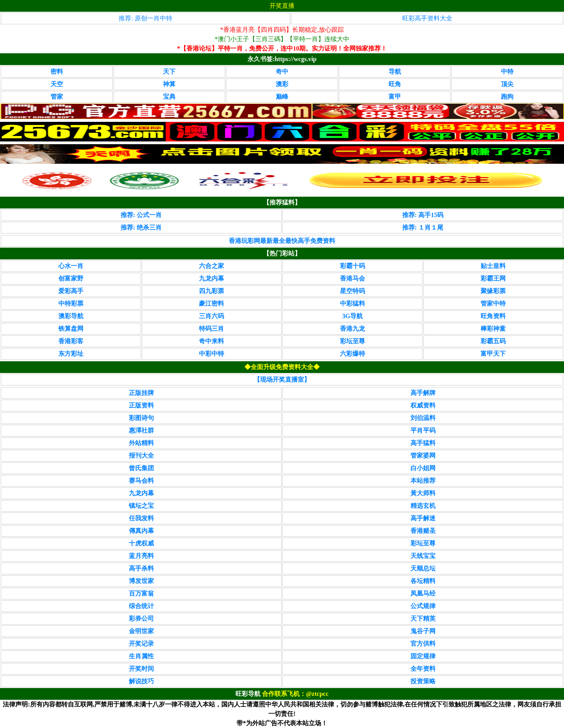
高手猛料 (423, 443)
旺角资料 (493, 316)
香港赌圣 (423, 531)
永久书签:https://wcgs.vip (282, 59)
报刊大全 (141, 455)
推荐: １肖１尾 (423, 227)
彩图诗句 (141, 418)
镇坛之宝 (141, 506)
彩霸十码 (352, 266)
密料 (57, 72)
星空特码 (352, 291)
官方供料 (423, 644)
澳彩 (282, 84)
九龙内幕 (211, 278)
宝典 (169, 97)
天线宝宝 (423, 556)
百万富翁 (141, 593)
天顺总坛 (423, 568)
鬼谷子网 (423, 631)
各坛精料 (423, 581)
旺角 (395, 84)
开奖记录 (141, 644)
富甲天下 (493, 354)
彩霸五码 (493, 341)
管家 (57, 97)
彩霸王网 (493, 278)
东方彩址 (71, 354)
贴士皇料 (493, 266)
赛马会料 (141, 481)
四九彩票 (211, 291)
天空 (57, 84)
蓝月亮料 (141, 556)
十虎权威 (141, 543)
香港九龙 (352, 329)
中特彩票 (71, 303)
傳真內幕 (141, 531)
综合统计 (141, 606)
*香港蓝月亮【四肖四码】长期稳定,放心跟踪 (282, 30)
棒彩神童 (493, 329)
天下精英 (423, 618)
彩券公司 (141, 618)
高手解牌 (423, 393)
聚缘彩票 (493, 291)
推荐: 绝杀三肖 (141, 227)
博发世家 (141, 581)
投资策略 (423, 681)
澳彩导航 (71, 316)
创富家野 (71, 278)
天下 (169, 72)
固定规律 (423, 656)
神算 (169, 84)
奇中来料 (211, 341)
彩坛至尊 (352, 341)
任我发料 (141, 518)
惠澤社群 (141, 430)
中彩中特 (211, 354)
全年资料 (423, 669)
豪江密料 (211, 303)
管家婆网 (423, 455)
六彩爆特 (352, 354)
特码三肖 (211, 329)
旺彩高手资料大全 (427, 18)
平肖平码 (423, 430)
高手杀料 (141, 568)
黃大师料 (423, 493)
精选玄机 (423, 506)
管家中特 (493, 303)
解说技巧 (141, 681)
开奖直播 (282, 6)
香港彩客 (71, 341)
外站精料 (141, 443)
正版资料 (141, 405)
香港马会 (352, 278)
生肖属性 (141, 656)
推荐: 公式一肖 (141, 215)
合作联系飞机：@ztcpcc (295, 694)
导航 (395, 72)
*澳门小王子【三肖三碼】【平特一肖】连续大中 (282, 39)
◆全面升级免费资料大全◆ (282, 367)
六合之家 (211, 266)
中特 (507, 72)
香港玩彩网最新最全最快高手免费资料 (282, 241)
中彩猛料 (352, 303)
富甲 (395, 97)
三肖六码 (211, 316)
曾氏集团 (141, 468)
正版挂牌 (141, 393)
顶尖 (507, 84)
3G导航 (352, 316)
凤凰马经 (423, 593)
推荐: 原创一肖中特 (145, 18)
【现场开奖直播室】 (282, 379)
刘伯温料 (423, 418)
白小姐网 (423, 468)
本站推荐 (423, 481)
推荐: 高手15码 (423, 215)
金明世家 (141, 631)
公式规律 (423, 606)
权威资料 (423, 405)
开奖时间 (141, 669)
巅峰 (282, 97)
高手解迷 (423, 518)
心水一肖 (71, 266)
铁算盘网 (71, 329)
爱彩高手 (71, 291)
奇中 (282, 72)
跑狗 (507, 97)
